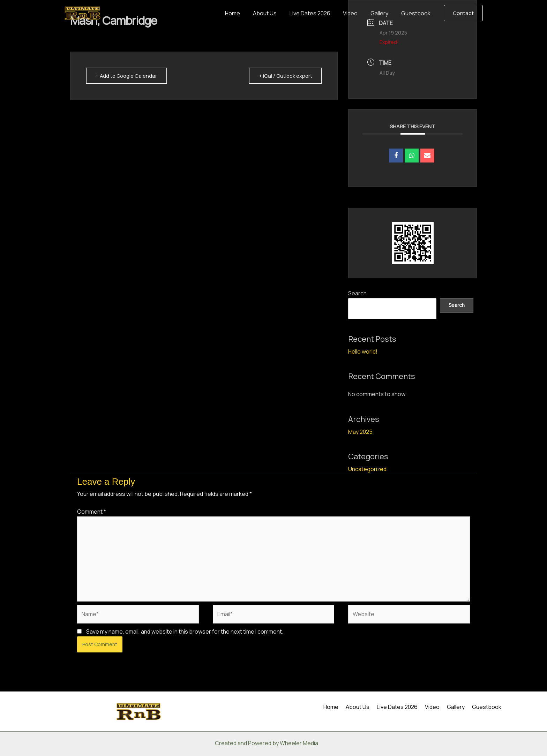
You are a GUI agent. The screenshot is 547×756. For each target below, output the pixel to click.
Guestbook (417, 13)
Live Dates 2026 (316, 13)
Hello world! (363, 351)
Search (357, 293)
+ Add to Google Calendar (128, 76)
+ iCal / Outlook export (284, 76)
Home (242, 13)
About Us (272, 13)
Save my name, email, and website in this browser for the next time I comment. (185, 632)
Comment (92, 512)
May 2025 (360, 432)
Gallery (382, 13)
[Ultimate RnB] (83, 13)
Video (354, 13)
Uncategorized (367, 469)
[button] (463, 13)
